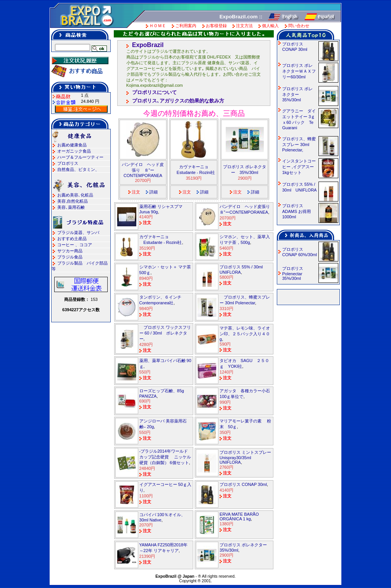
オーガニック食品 (74, 151)
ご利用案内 (186, 26)
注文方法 (244, 26)
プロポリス (68, 163)
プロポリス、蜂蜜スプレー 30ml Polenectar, (299, 144)
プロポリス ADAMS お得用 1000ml (299, 211)
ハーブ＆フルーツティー (80, 157)
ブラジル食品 (70, 257)
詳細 (153, 192)
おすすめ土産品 (72, 239)
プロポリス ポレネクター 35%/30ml (297, 94)
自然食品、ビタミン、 (78, 169)
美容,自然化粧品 (73, 201)
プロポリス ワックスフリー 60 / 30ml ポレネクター (165, 333)
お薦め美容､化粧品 (75, 195)
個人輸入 (270, 26)
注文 (136, 192)
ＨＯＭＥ (158, 26)
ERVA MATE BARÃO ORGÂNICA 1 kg (239, 517)
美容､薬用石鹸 (71, 207)
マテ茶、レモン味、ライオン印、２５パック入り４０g (245, 334)
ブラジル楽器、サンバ (78, 232)
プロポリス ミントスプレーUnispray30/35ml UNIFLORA (245, 457)
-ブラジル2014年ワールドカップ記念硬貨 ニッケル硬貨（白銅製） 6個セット (165, 457)
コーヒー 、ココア (75, 245)
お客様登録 (216, 26)
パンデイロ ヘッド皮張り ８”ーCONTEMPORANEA (143, 170)
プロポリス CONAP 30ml (243, 484)
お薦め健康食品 (72, 145)
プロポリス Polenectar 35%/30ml (295, 273)
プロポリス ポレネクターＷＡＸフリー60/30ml (299, 71)
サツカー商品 (70, 251)
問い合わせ (299, 26)
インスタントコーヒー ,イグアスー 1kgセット (301, 167)
